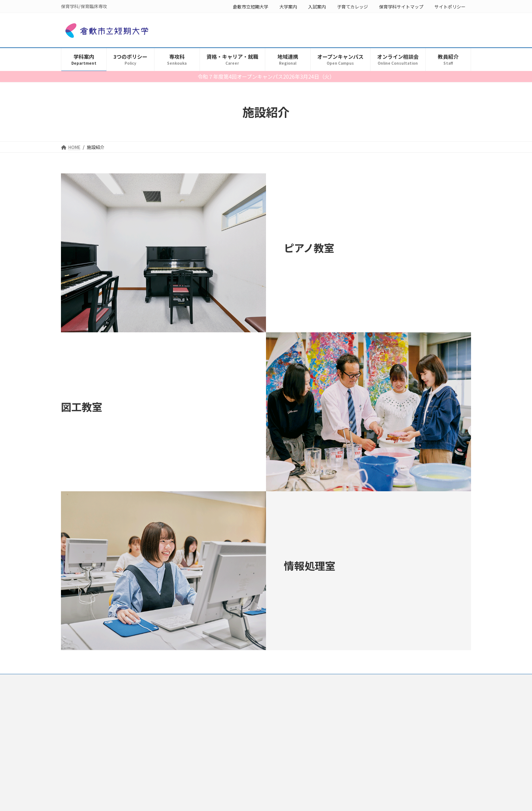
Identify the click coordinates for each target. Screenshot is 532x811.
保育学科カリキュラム (92, 788)
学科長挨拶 (81, 737)
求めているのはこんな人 (94, 762)
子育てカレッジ (352, 6)
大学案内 (288, 6)
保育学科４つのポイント (94, 775)
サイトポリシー (450, 6)
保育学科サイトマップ (401, 6)
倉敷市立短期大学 (250, 6)
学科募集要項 (83, 749)
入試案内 (317, 6)
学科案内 (74, 724)
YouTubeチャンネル (90, 801)
